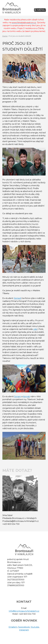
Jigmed (17, 298)
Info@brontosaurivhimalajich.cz (24, 611)
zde (35, 329)
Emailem (13, 627)
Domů (5, 36)
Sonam (18, 397)
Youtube (35, 627)
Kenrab (26, 397)
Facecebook (24, 627)
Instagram (24, 630)
